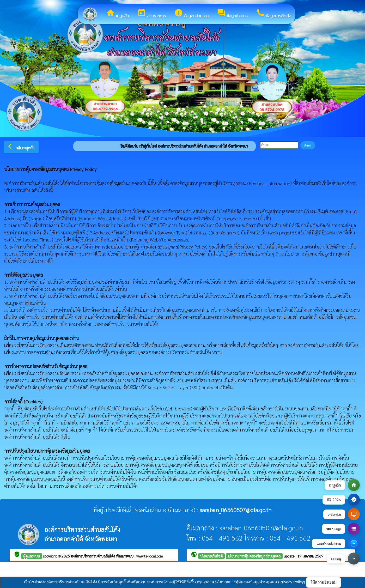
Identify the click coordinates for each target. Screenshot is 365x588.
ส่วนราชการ (151, 14)
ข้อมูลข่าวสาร (232, 14)
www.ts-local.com (150, 556)
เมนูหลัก (117, 14)
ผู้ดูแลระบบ (32, 556)
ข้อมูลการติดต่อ (274, 14)
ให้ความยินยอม (324, 582)
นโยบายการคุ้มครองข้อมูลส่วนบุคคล (254, 556)
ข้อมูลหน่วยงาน (191, 14)
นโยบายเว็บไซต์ (211, 556)
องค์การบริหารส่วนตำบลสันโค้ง (93, 556)
